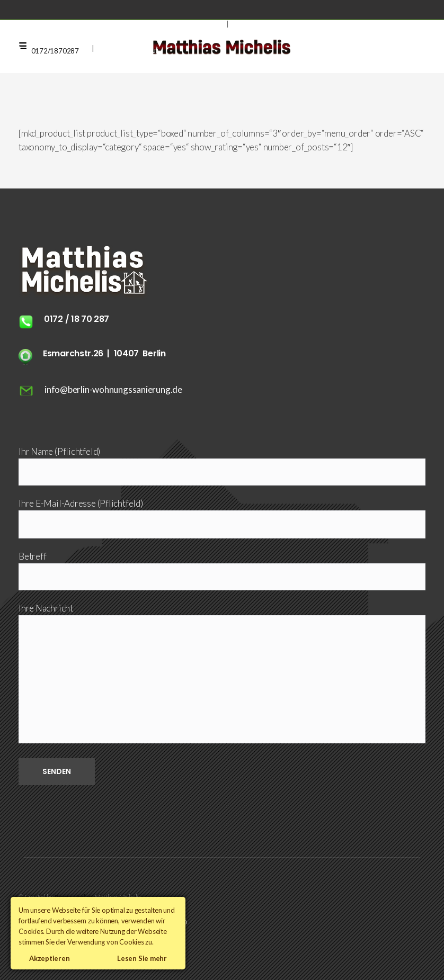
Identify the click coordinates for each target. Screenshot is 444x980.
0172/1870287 (55, 51)
